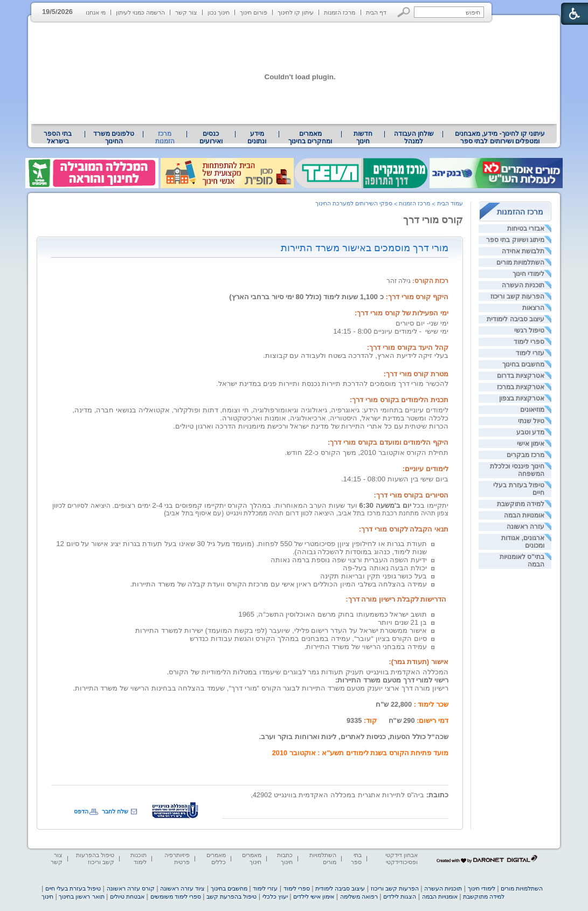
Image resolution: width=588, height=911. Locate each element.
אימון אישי (531, 444)
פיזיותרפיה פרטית (177, 858)
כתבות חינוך (285, 858)
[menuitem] (500, 137)
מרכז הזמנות (340, 12)
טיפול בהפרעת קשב (231, 896)
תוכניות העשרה (523, 285)
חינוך (47, 896)
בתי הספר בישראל (58, 137)
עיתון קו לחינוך (296, 12)
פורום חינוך (254, 12)
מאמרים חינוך (252, 858)
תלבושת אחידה (523, 251)
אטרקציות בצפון (522, 398)
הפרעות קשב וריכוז (517, 296)
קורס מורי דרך (433, 220)
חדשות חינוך (363, 137)
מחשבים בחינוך (523, 364)
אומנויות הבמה (524, 515)
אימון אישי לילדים (314, 896)
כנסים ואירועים (211, 137)
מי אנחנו (96, 12)
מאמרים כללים (216, 858)
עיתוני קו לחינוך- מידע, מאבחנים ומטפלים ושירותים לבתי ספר (500, 137)
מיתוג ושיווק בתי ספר (515, 240)
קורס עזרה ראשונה (131, 888)
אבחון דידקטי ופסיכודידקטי (402, 858)
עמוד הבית (450, 203)
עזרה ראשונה (525, 527)
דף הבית (376, 12)
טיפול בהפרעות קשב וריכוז (95, 858)
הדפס (81, 811)
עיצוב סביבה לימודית (516, 319)
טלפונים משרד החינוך (114, 137)
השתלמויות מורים (520, 263)
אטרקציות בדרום (521, 376)
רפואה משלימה (359, 896)
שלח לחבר (115, 811)
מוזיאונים (532, 410)
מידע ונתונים (257, 137)
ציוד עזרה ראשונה (182, 888)
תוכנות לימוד (139, 858)
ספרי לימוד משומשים (176, 896)
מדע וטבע (530, 432)
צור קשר (186, 12)
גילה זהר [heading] (417, 281)
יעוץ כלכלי (275, 896)
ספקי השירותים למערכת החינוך (354, 203)
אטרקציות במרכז (521, 387)
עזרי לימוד (530, 353)
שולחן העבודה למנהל (414, 137)
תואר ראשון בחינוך (81, 896)
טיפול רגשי (529, 330)
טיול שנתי (531, 421)
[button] (404, 12)
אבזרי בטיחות (526, 229)
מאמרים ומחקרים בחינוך (310, 137)
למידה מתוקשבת (521, 504)
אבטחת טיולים (127, 896)
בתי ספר (356, 858)
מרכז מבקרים (525, 455)
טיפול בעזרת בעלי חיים (73, 888)
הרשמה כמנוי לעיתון (140, 12)
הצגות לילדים (400, 896)
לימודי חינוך (528, 274)
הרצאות (533, 308)
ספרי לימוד (529, 342)
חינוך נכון (219, 12)
